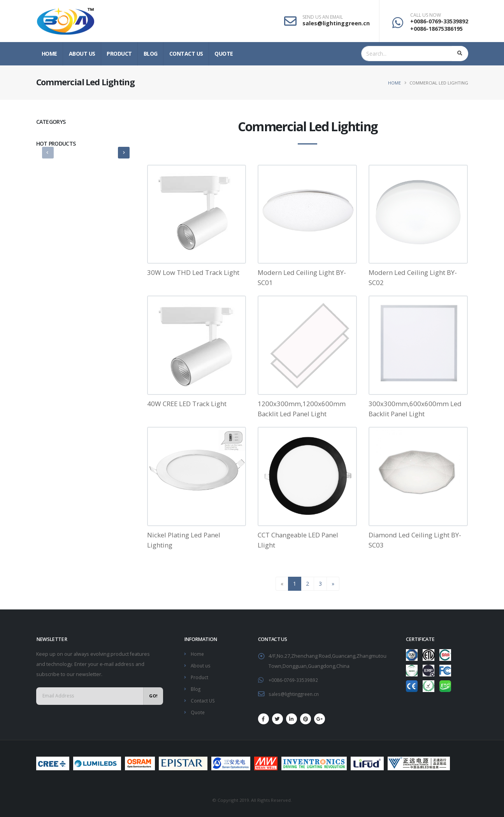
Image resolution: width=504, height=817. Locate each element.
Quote (224, 54)
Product (119, 54)
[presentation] (48, 153)
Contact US (186, 54)
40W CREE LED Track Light (187, 404)
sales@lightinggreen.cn (336, 23)
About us (82, 54)
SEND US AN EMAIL (323, 17)
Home (49, 54)
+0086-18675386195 (436, 29)
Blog (151, 54)
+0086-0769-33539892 (439, 21)
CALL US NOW (426, 15)
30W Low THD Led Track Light (193, 272)
